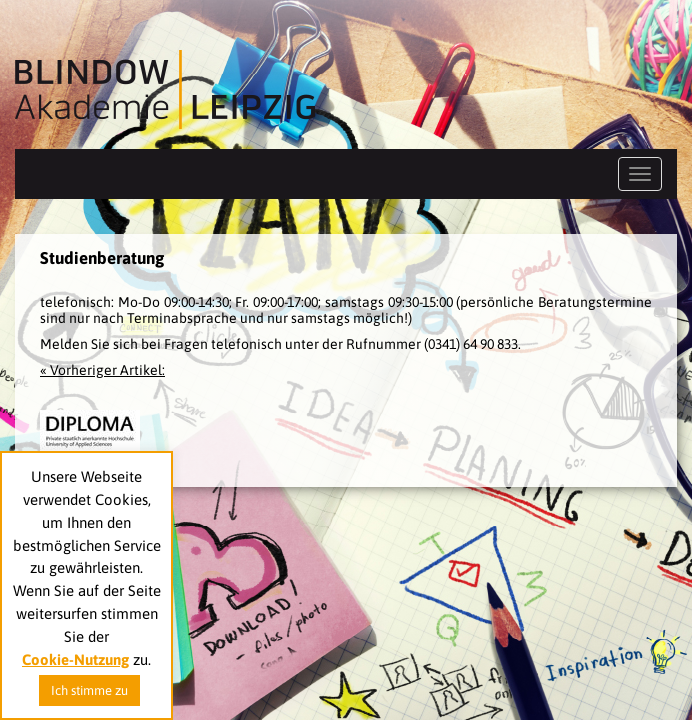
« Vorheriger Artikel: (102, 370)
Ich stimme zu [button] (89, 690)
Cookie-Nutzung (75, 659)
